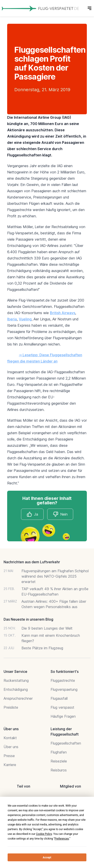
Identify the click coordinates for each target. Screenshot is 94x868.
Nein (60, 514)
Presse (9, 756)
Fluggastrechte (63, 680)
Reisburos (59, 770)
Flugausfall (59, 698)
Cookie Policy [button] (44, 834)
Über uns (11, 747)
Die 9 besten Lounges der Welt (47, 628)
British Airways (63, 313)
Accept (47, 857)
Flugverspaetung (64, 689)
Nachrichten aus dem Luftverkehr (32, 562)
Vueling (25, 319)
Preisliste (11, 707)
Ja (32, 514)
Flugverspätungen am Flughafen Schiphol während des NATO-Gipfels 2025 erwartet (55, 576)
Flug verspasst (62, 707)
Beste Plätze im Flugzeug (42, 648)
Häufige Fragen (63, 716)
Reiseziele (59, 761)
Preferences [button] (62, 839)
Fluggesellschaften (66, 743)
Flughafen (59, 752)
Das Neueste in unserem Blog (28, 619)
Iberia (12, 319)
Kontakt (10, 738)
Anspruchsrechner (18, 698)
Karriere (10, 765)
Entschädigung (16, 689)
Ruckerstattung (16, 680)
